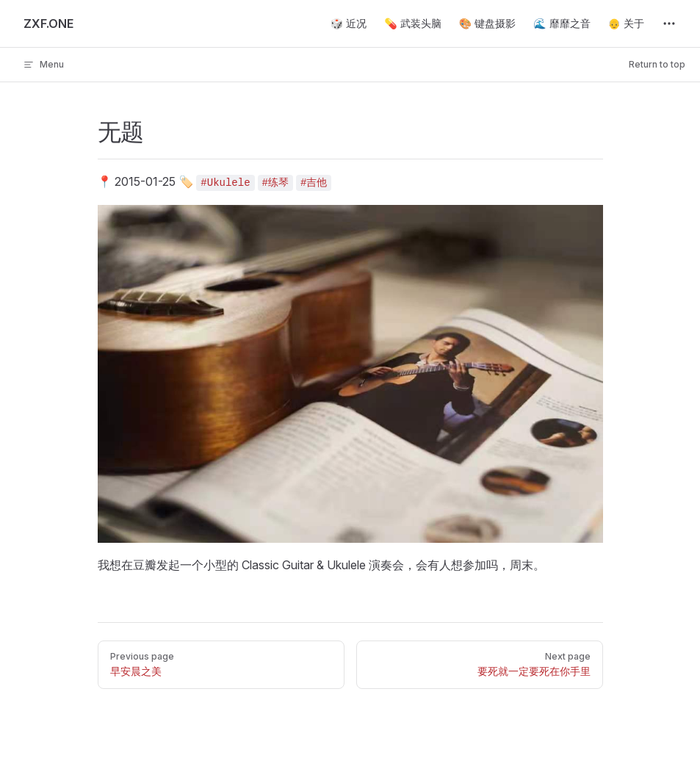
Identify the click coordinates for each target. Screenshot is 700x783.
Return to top (657, 64)
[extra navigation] (669, 24)
